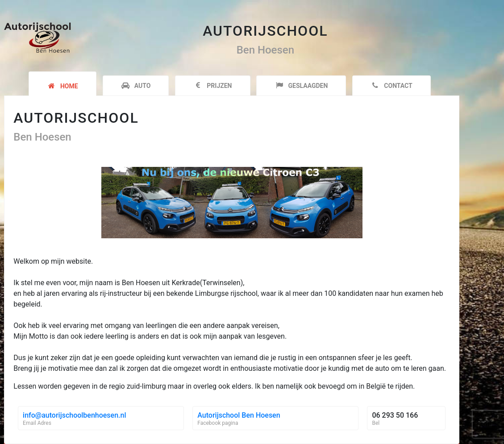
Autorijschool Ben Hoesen (239, 415)
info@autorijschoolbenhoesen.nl (74, 415)
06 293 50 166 (395, 415)
